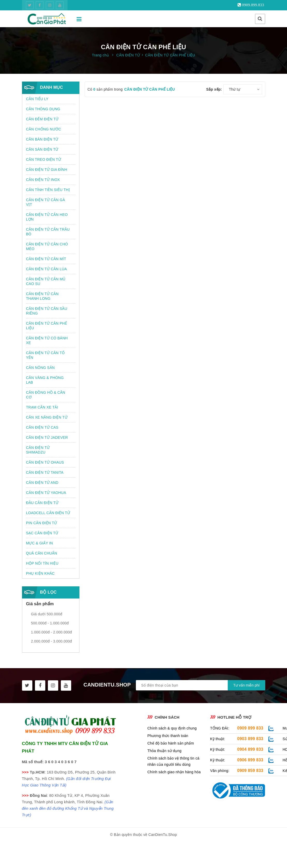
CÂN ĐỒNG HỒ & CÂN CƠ (46, 395)
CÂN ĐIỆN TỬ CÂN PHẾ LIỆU (47, 326)
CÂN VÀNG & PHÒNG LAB (45, 380)
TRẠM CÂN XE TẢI (42, 407)
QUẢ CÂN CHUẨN (42, 553)
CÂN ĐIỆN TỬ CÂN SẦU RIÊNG (47, 311)
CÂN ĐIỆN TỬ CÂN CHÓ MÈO (47, 246)
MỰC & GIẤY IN (40, 543)
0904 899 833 (250, 749)
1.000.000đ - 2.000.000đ (51, 632)
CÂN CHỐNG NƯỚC (44, 129)
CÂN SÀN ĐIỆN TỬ (42, 149)
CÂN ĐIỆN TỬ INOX (43, 180)
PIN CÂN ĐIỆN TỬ (42, 523)
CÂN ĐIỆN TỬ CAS (42, 427)
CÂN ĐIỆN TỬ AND (42, 483)
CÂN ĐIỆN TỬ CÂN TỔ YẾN (46, 355)
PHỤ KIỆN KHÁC (41, 573)
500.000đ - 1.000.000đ (50, 623)
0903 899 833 (250, 739)
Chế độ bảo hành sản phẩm (171, 743)
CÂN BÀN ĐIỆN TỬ (42, 139)
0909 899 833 (250, 728)
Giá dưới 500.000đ (47, 614)
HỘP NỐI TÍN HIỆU (42, 563)
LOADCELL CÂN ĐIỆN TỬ (48, 513)
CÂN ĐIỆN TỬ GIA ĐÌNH (47, 170)
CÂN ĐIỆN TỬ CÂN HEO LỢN (47, 217)
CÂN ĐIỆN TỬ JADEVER (47, 437)
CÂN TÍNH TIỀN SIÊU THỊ (48, 190)
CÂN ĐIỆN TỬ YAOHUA (46, 493)
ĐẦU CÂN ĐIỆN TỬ (42, 503)
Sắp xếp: (214, 89)
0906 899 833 (250, 760)
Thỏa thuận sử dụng (164, 751)
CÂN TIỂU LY (37, 99)
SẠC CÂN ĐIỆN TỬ (42, 533)
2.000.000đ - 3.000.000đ (51, 641)
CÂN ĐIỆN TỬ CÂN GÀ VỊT (46, 202)
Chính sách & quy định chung (172, 728)
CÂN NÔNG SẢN (41, 368)
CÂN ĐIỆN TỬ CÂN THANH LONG (42, 296)
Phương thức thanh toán (168, 736)
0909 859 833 (250, 771)
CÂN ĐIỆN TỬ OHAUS (45, 462)
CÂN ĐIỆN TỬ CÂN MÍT (46, 259)
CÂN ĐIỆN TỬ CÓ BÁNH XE (47, 340)
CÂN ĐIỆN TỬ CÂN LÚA (47, 269)
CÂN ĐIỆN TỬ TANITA (45, 472)
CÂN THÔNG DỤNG (43, 109)
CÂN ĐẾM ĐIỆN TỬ (42, 119)
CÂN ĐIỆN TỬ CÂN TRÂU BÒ (48, 232)
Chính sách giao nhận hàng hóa (174, 772)
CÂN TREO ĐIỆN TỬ (44, 159)
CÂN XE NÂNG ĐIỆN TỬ (47, 417)
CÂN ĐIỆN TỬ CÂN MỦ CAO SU (46, 281)
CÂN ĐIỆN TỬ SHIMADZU (38, 450)
